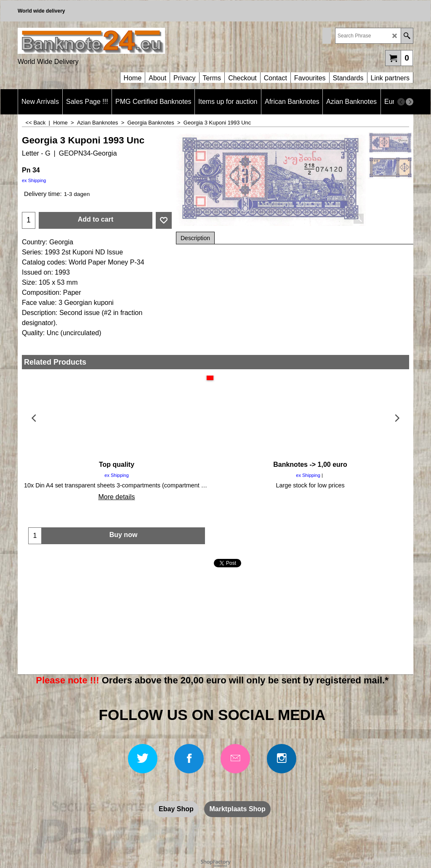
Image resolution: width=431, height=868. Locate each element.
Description (195, 238)
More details (116, 497)
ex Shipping (34, 180)
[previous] (401, 102)
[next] (410, 102)
